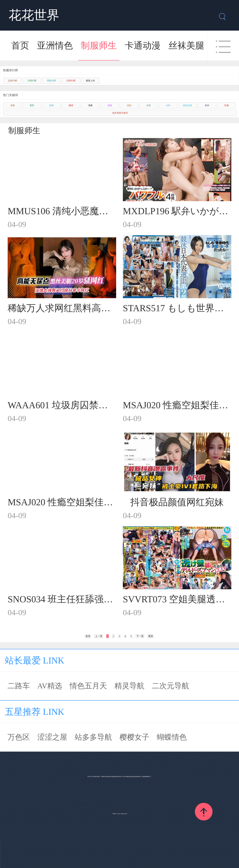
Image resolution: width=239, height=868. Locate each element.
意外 (207, 105)
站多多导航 (93, 737)
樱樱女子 (134, 737)
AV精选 (50, 686)
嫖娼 (129, 105)
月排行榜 (32, 81)
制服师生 (99, 45)
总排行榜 (13, 81)
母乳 (32, 105)
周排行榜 (51, 81)
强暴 (90, 105)
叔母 (110, 105)
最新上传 (90, 81)
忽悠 (149, 105)
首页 (20, 45)
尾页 (151, 636)
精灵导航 (129, 686)
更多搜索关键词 (120, 113)
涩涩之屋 (52, 737)
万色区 (19, 737)
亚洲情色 (55, 45)
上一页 (99, 636)
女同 (51, 105)
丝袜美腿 (186, 45)
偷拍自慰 (187, 105)
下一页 (140, 636)
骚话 (71, 105)
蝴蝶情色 (172, 737)
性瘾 (226, 105)
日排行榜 (71, 81)
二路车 (19, 686)
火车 (168, 105)
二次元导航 (170, 686)
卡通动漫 (143, 45)
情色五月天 (88, 686)
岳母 (13, 105)
